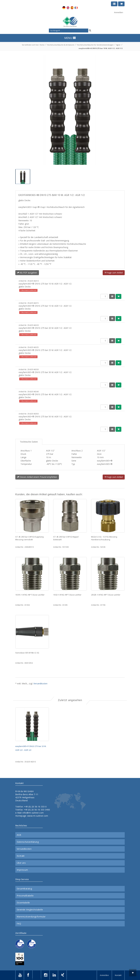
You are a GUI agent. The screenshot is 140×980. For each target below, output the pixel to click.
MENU (70, 38)
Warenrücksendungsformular (31, 917)
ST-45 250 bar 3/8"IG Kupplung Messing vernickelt (30, 538)
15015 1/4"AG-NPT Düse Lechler (30, 595)
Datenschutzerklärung (28, 842)
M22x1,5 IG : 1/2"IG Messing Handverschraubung (104, 538)
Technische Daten (29, 442)
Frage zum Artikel (114, 273)
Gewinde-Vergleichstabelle (30, 910)
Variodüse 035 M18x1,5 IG (27, 653)
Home (42, 45)
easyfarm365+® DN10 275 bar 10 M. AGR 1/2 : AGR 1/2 (101, 48)
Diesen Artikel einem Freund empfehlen (37, 477)
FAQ (19, 924)
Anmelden (119, 12)
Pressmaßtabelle (25, 896)
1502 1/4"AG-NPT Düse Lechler (67, 595)
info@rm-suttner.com (33, 813)
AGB (19, 835)
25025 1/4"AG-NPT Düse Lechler (106, 595)
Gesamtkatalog (24, 889)
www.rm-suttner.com (38, 816)
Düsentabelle (23, 903)
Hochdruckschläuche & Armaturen (61, 45)
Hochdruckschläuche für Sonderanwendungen (95, 45)
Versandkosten (40, 684)
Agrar (118, 45)
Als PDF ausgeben (27, 273)
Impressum (22, 870)
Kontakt (21, 856)
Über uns (21, 863)
